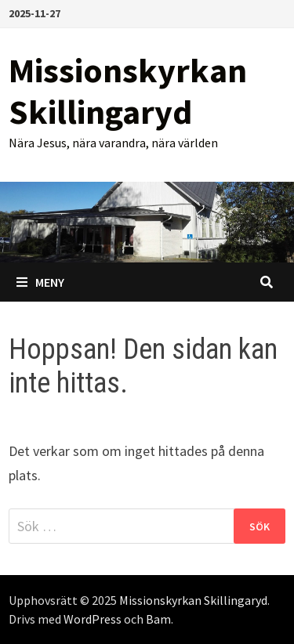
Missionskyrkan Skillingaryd (128, 91)
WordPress (93, 619)
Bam (158, 619)
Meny (40, 282)
